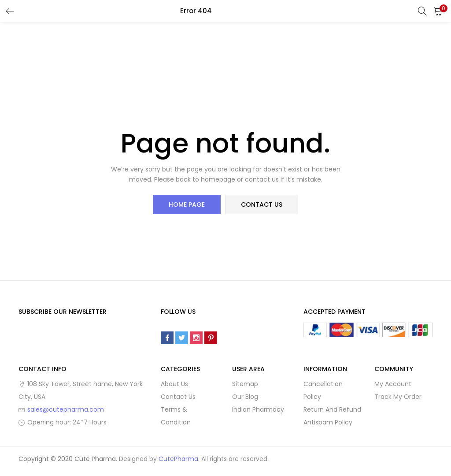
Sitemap (245, 384)
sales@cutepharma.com (66, 409)
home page (187, 205)
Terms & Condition (176, 416)
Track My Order (398, 397)
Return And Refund (332, 409)
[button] (438, 11)
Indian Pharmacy (258, 409)
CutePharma (178, 459)
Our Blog (245, 397)
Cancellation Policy (323, 390)
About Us (174, 384)
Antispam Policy (328, 422)
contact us (262, 205)
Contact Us (178, 397)
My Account (393, 384)
